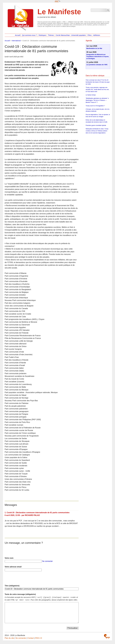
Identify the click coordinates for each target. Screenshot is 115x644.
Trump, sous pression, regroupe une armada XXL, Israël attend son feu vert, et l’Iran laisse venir (97, 90)
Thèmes (51, 35)
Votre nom (9, 558)
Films (89, 35)
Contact (31, 638)
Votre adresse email (13, 567)
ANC (57, 1)
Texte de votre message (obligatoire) (20, 594)
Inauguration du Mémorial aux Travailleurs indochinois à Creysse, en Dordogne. (98, 57)
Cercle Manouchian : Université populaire (71, 35)
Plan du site (9, 638)
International (16, 41)
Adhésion (97, 35)
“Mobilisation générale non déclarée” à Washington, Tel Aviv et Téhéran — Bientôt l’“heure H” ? (97, 100)
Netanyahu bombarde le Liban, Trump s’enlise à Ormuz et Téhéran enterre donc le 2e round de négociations (97, 131)
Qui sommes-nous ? (29, 35)
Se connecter (47, 561)
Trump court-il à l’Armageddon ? (95, 106)
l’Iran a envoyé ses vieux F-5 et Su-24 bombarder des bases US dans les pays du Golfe (98, 82)
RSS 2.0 (39, 638)
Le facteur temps (91, 95)
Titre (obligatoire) (12, 586)
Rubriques (42, 35)
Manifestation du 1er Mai (94, 48)
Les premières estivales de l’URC (97, 65)
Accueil (18, 35)
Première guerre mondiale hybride (96, 125)
